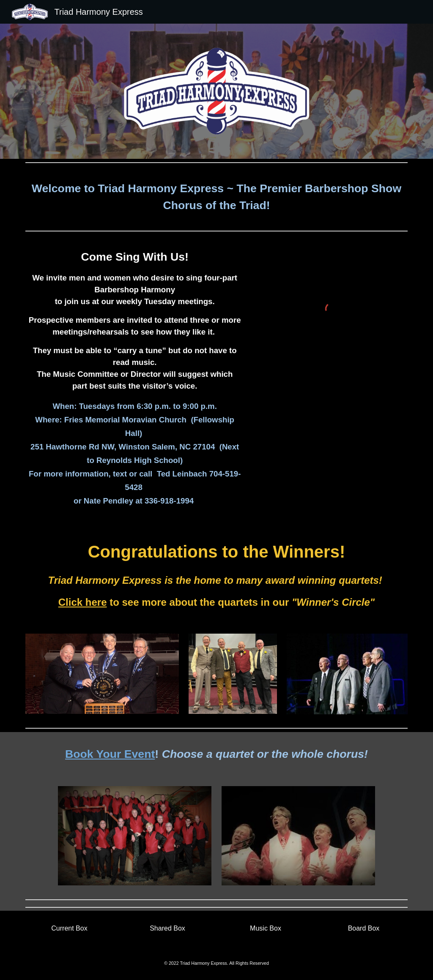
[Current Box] (70, 928)
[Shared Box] (168, 928)
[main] (217, 197)
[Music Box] (266, 928)
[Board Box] (364, 928)
